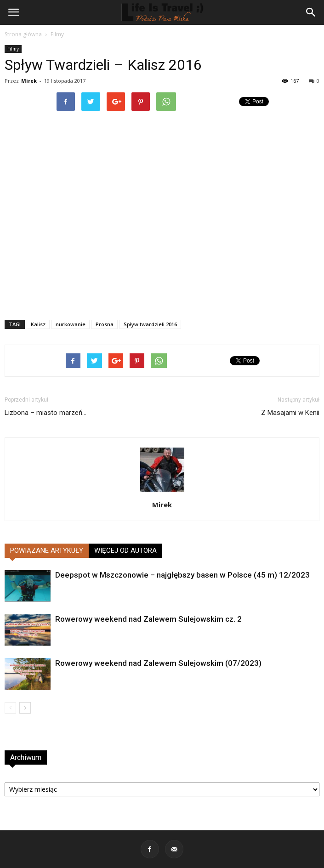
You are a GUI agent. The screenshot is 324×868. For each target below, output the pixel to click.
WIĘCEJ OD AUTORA (125, 550)
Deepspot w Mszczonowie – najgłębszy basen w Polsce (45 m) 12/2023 (182, 575)
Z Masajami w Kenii (290, 413)
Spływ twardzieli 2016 (150, 324)
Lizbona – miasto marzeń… (45, 413)
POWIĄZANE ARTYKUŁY (47, 550)
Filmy (57, 34)
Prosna (105, 324)
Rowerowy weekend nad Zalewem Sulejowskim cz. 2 (148, 619)
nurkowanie (71, 324)
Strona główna (23, 34)
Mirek (29, 81)
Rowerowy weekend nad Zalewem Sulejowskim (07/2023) (158, 663)
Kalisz (38, 324)
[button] (311, 12)
